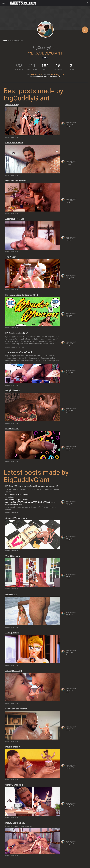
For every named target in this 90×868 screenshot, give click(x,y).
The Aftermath (13, 556)
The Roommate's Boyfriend (19, 352)
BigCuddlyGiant (71, 123)
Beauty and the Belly (15, 823)
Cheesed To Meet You (16, 518)
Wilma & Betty (12, 105)
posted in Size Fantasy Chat (15, 347)
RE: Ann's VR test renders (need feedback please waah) (32, 486)
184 (45, 66)
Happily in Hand (13, 390)
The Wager (11, 257)
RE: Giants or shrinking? (17, 333)
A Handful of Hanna (15, 219)
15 (58, 66)
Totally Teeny (12, 633)
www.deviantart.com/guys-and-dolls (48, 77)
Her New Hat (11, 594)
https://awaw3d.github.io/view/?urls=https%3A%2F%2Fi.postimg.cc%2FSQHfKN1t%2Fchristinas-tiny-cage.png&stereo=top (31, 502)
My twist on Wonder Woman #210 (22, 295)
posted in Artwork (12, 137)
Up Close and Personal (16, 181)
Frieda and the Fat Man (16, 709)
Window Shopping (14, 785)
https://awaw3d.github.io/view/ (17, 494)
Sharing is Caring (14, 671)
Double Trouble (13, 747)
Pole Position (12, 429)
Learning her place (14, 143)
